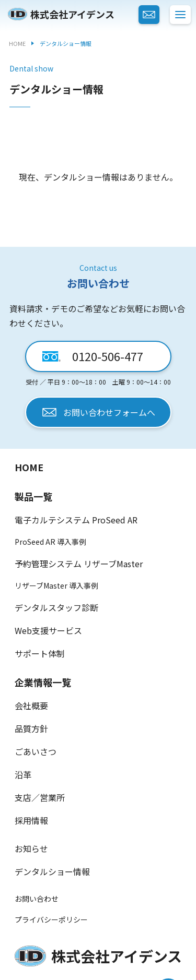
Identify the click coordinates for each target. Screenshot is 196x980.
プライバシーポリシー (51, 919)
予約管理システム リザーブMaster (79, 564)
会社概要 (31, 706)
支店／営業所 (40, 797)
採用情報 (31, 820)
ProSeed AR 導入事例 (50, 542)
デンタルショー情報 (52, 871)
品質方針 (31, 728)
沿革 (23, 774)
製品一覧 (33, 496)
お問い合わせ (37, 899)
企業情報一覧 (43, 682)
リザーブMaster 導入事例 (56, 585)
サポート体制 (40, 653)
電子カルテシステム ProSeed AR (76, 520)
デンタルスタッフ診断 (56, 607)
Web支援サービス (48, 630)
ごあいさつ (36, 751)
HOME (29, 467)
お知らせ (31, 848)
